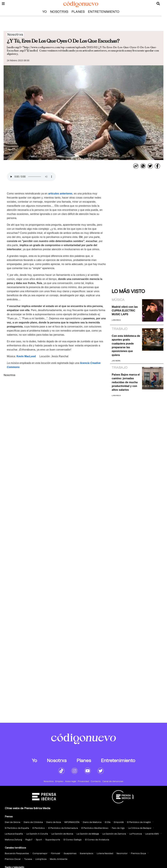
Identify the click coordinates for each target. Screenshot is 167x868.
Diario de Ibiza (54, 822)
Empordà (119, 822)
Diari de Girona (13, 822)
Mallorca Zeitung (13, 840)
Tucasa (28, 859)
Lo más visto (128, 292)
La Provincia (136, 834)
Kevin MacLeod (26, 356)
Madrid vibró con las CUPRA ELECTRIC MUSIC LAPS (125, 311)
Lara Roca (116, 320)
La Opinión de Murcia (62, 834)
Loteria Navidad (105, 854)
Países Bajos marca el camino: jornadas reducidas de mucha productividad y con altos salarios (126, 382)
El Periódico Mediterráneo (95, 828)
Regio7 (29, 840)
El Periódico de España (17, 828)
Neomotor (122, 854)
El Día (108, 822)
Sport (39, 840)
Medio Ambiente (59, 859)
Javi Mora (116, 361)
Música (118, 300)
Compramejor (40, 854)
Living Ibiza (41, 859)
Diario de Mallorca (92, 822)
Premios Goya (138, 854)
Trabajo (120, 329)
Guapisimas (70, 854)
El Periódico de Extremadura (63, 828)
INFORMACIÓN (72, 822)
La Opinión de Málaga (88, 834)
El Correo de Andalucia (97, 840)
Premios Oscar (13, 859)
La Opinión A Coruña (37, 834)
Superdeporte (53, 840)
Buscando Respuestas (17, 854)
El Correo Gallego (73, 840)
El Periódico (39, 828)
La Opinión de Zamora (114, 834)
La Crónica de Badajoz (140, 828)
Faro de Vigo (118, 828)
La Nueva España (14, 834)
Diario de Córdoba (33, 822)
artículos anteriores (60, 194)
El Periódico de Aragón (139, 822)
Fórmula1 (56, 854)
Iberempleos (87, 854)
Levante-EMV (152, 834)
